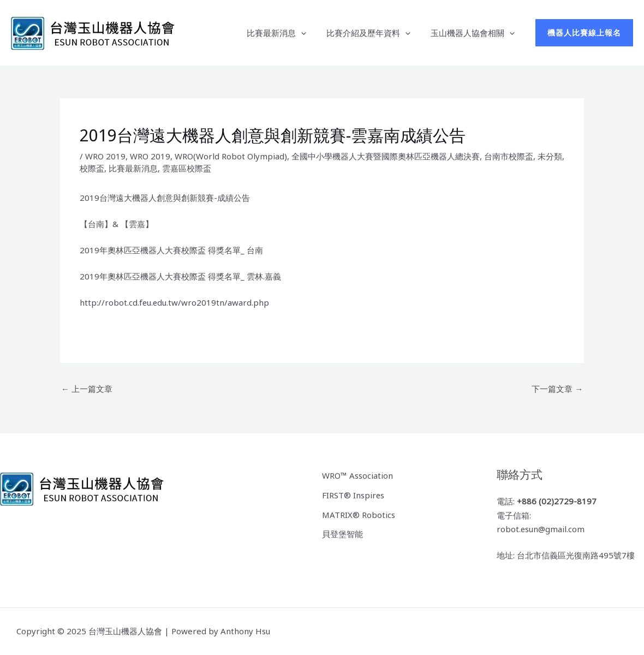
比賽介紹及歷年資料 (374, 33)
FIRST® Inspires (353, 495)
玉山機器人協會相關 (474, 33)
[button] (584, 33)
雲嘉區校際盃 (187, 168)
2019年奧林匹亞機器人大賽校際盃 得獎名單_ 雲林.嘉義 (180, 276)
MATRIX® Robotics (359, 514)
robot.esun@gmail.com (541, 529)
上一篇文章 (87, 389)
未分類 (550, 156)
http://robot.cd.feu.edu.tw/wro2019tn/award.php (175, 302)
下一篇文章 (557, 389)
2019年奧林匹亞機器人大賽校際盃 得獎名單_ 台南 (171, 250)
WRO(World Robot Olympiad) (231, 156)
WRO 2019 (105, 156)
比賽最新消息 (286, 33)
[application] (310, 33)
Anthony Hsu (245, 632)
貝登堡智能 (342, 534)
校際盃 (92, 168)
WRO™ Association (357, 475)
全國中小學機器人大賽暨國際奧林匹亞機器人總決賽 (386, 156)
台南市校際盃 (509, 156)
